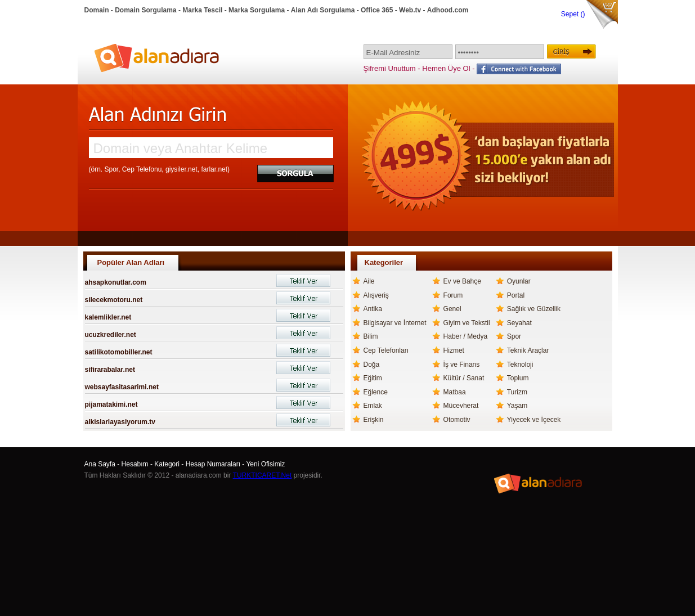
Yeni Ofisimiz (265, 464)
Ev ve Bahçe (462, 281)
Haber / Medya (466, 336)
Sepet (571, 14)
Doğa (372, 365)
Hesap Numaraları (213, 464)
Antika (373, 309)
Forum (453, 295)
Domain (97, 10)
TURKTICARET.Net (263, 475)
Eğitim (373, 378)
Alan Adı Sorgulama (323, 10)
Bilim (371, 336)
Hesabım (135, 464)
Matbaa (455, 392)
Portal (516, 295)
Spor (514, 336)
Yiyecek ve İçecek (534, 420)
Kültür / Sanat (464, 378)
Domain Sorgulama (145, 10)
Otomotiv (457, 420)
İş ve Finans (462, 365)
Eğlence (376, 392)
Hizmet (454, 350)
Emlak (373, 406)
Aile (369, 281)
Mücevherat (461, 406)
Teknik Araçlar (528, 350)
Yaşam (517, 406)
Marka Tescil (202, 10)
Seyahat (519, 323)
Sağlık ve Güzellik (534, 309)
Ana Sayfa (100, 464)
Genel (452, 309)
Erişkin (374, 420)
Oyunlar (519, 281)
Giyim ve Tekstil (467, 323)
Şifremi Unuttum (390, 68)
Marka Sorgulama (257, 10)
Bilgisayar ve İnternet (395, 323)
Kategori (167, 464)
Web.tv (410, 10)
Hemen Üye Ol (446, 68)
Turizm (517, 392)
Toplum (518, 378)
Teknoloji (520, 365)
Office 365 (377, 10)
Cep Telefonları (386, 350)
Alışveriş (376, 295)
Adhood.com (448, 10)
